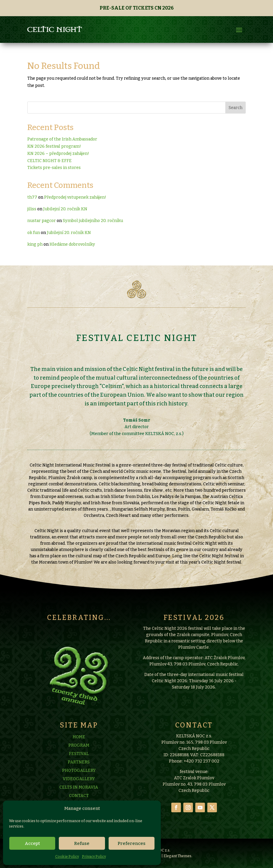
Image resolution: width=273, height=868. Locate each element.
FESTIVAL (79, 782)
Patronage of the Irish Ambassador (62, 139)
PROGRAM (79, 774)
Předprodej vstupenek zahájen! (75, 197)
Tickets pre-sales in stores (54, 168)
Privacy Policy (94, 857)
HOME (79, 765)
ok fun (34, 233)
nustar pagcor (42, 221)
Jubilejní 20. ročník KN (65, 209)
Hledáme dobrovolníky (72, 244)
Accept (32, 843)
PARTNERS (79, 791)
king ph (35, 244)
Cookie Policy (67, 857)
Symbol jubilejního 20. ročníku (93, 221)
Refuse (82, 843)
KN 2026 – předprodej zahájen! (58, 154)
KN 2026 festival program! (54, 146)
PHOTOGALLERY (79, 799)
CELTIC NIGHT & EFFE (49, 161)
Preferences (132, 843)
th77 (32, 197)
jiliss (32, 209)
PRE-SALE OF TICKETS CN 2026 (137, 8)
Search (235, 108)
